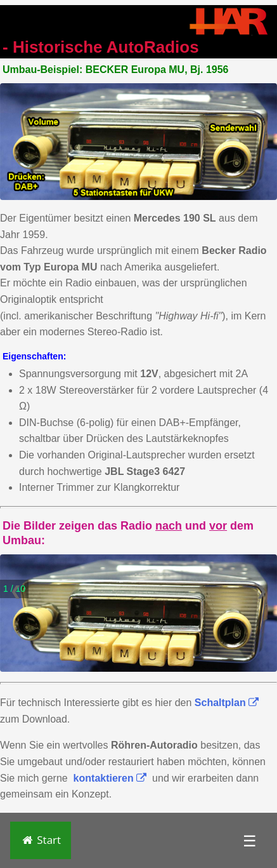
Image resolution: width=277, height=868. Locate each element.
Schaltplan (227, 703)
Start (41, 840)
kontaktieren (110, 778)
